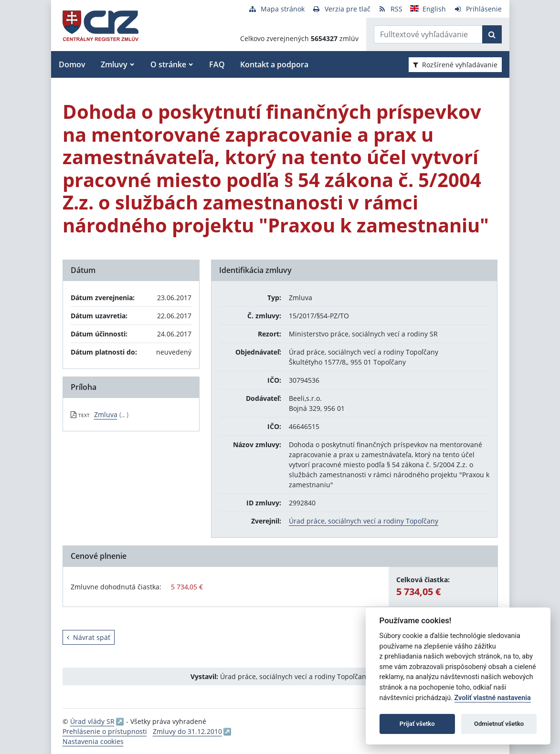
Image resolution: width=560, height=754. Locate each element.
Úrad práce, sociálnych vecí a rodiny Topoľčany (364, 521)
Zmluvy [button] (114, 64)
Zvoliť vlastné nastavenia (493, 698)
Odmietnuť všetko (499, 724)
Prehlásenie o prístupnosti (105, 731)
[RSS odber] (390, 9)
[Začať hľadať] (492, 34)
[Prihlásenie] (478, 9)
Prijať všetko (417, 724)
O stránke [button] (168, 64)
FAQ (217, 64)
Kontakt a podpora (274, 64)
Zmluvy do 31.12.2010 (187, 731)
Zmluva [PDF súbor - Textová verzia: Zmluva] (106, 414)
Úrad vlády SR (92, 721)
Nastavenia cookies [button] (93, 741)
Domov (72, 64)
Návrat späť (89, 637)
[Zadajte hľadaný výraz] (428, 34)
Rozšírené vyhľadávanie (455, 65)
